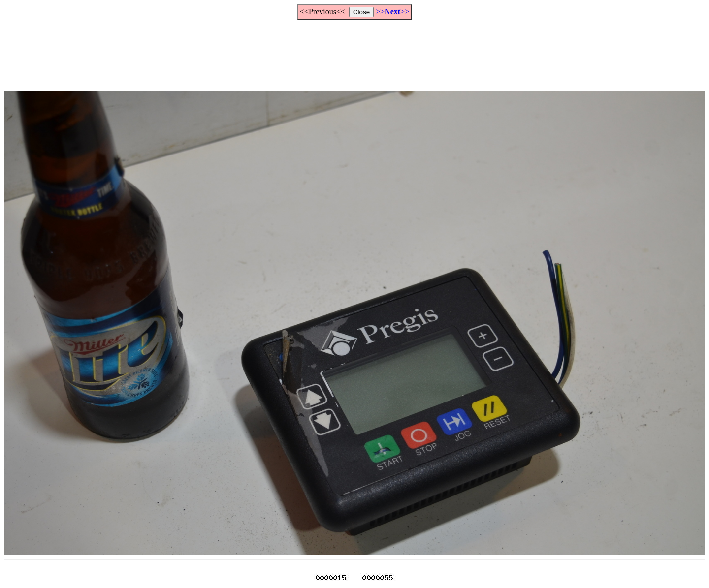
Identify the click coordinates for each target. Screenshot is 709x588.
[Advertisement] (354, 51)
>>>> (392, 12)
